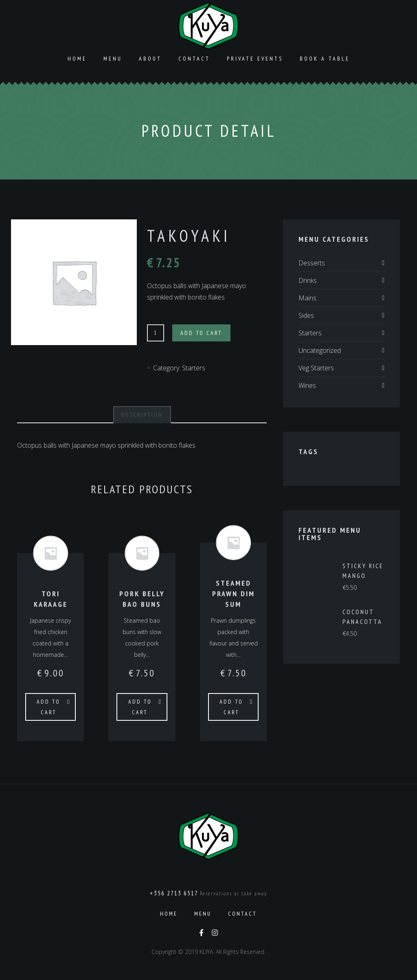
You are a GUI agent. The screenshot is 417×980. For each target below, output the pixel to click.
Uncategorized (320, 350)
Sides (306, 315)
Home (77, 59)
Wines (307, 385)
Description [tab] (142, 415)
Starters (194, 368)
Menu (113, 59)
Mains (307, 298)
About (150, 59)
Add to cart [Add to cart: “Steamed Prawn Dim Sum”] (231, 707)
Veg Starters (316, 368)
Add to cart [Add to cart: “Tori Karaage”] (48, 707)
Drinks (308, 280)
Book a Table (325, 59)
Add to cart (201, 333)
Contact (194, 59)
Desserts (312, 263)
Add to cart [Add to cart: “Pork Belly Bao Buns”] (140, 707)
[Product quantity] (156, 333)
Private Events (255, 59)
